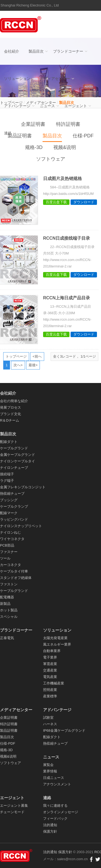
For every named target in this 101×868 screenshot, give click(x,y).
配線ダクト (9, 442)
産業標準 (50, 696)
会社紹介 (12, 51)
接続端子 (7, 474)
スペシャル (9, 617)
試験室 (48, 718)
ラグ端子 (7, 481)
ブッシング (9, 500)
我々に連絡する (55, 806)
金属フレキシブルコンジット (23, 487)
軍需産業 (50, 664)
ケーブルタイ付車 (14, 571)
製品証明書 (9, 730)
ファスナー (9, 552)
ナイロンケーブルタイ (18, 461)
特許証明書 (9, 724)
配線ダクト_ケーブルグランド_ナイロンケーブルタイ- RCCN (22, 24)
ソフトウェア (51, 159)
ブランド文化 (11, 414)
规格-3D (34, 147)
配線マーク (9, 513)
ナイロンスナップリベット (21, 526)
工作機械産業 (54, 683)
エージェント (76, 106)
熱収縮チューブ (12, 494)
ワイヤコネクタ (12, 539)
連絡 (8, 133)
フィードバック (55, 818)
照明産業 (50, 690)
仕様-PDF (8, 743)
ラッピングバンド (14, 519)
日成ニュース (54, 778)
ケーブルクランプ (14, 506)
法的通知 (50, 825)
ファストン (9, 584)
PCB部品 (7, 545)
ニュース (47, 106)
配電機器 (7, 597)
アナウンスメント (57, 784)
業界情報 (50, 771)
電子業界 (50, 657)
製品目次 (36, 51)
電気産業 (50, 677)
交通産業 (50, 670)
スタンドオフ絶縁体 (16, 578)
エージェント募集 (14, 806)
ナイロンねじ (11, 532)
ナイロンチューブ (14, 468)
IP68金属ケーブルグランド (64, 730)
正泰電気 (7, 638)
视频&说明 (65, 147)
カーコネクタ (11, 565)
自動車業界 (52, 651)
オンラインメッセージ (61, 812)
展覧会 (48, 765)
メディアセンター (55, 79)
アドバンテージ (17, 106)
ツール (5, 558)
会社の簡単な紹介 (14, 401)
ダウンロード (84, 202)
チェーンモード (12, 812)
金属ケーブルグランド (18, 455)
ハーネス (50, 724)
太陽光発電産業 (55, 638)
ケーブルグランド (14, 448)
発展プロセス (11, 407)
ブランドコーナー (68, 51)
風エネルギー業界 (57, 644)
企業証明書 (9, 718)
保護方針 (50, 831)
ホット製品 (9, 610)
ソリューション (17, 79)
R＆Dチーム (10, 420)
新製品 (5, 604)
